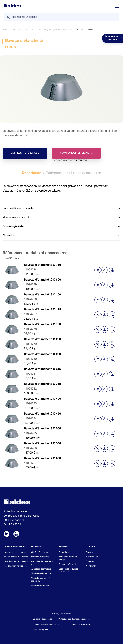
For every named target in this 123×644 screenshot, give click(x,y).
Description (32, 173)
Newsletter (91, 566)
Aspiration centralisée (41, 569)
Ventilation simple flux (41, 574)
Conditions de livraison (81, 625)
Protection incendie (40, 557)
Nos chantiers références (15, 566)
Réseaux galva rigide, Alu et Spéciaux (55, 30)
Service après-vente (68, 565)
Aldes (5, 30)
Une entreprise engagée (15, 553)
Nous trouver (92, 557)
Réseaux (29, 30)
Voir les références (25, 153)
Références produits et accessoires (73, 173)
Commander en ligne (72, 155)
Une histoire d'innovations (16, 562)
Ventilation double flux (41, 586)
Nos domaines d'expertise (16, 557)
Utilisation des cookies (42, 619)
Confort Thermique (40, 553)
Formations (64, 553)
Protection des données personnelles (74, 619)
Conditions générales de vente (46, 625)
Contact (90, 553)
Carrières (90, 562)
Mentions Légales (40, 630)
